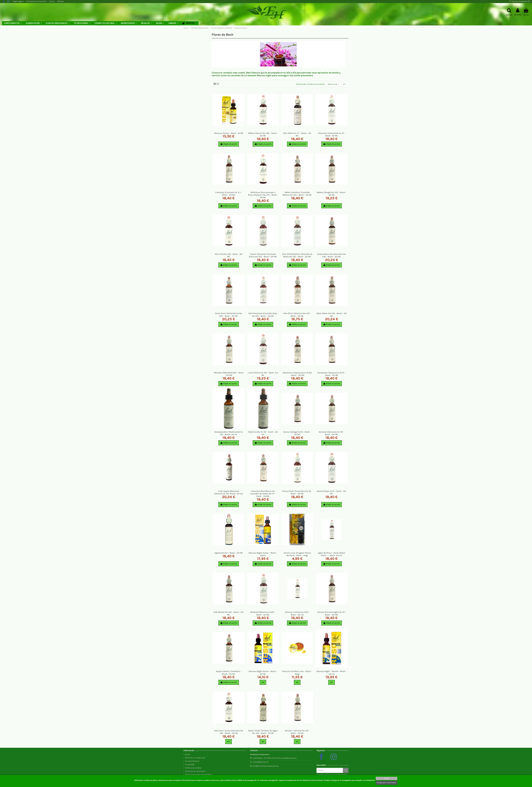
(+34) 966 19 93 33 (261, 762)
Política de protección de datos (199, 775)
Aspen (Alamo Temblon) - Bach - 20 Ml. (229, 673)
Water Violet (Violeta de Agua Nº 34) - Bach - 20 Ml (263, 732)
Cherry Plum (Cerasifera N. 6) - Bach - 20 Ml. (297, 492)
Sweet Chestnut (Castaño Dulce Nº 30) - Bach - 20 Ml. (263, 255)
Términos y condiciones (195, 758)
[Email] (330, 770)
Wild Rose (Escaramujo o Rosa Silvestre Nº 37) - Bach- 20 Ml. (263, 195)
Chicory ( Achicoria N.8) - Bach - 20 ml (297, 613)
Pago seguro (18, 1)
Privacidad (190, 764)
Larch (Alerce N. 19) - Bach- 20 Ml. (263, 374)
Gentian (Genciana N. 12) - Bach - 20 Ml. (332, 433)
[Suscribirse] (346, 770)
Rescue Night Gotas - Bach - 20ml (263, 554)
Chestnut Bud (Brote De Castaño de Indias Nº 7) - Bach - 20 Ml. (263, 494)
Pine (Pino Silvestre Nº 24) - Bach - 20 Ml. (297, 315)
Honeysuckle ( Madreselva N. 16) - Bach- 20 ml (229, 433)
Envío (52, 1)
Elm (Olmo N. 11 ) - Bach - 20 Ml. (297, 134)
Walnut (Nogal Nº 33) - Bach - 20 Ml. (332, 194)
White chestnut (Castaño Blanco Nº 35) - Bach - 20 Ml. (297, 194)
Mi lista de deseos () (520, 1)
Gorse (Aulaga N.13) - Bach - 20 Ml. (297, 433)
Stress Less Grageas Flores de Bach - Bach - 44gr (297, 554)
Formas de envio (192, 761)
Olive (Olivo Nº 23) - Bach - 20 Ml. (332, 315)
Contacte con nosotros (37, 1)
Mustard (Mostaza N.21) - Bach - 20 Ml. (263, 613)
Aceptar (386, 778)
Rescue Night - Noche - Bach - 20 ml (332, 673)
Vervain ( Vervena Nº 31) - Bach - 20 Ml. (297, 732)
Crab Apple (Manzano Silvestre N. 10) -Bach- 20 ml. (229, 492)
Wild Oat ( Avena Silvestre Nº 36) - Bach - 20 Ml (229, 732)
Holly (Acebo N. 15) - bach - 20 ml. (263, 433)
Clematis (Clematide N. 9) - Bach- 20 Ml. (332, 134)
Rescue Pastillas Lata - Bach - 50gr (297, 673)
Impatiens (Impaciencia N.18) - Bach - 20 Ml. (297, 374)
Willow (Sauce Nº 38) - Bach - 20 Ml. (263, 134)
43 (345, 84)
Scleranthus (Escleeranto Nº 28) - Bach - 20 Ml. (332, 255)
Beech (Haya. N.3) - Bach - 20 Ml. (332, 492)
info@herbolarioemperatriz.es (266, 766)
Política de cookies (193, 768)
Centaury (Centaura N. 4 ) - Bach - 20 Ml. (229, 194)
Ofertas (61, 1)
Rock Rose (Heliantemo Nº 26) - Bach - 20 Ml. (229, 315)
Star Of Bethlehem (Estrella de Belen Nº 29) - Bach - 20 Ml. (297, 255)
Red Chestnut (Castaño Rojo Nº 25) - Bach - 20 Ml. (263, 315)
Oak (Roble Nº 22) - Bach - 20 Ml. (229, 613)
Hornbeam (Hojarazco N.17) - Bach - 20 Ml (332, 374)
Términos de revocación (195, 771)
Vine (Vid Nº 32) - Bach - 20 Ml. (229, 255)
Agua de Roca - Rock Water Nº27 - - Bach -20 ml (332, 554)
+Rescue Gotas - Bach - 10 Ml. (229, 133)
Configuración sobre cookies (386, 783)
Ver (263, 682)
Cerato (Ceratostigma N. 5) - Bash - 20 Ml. (332, 613)
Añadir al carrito (229, 144)
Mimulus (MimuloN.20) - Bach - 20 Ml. (229, 374)
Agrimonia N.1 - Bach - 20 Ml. (229, 553)
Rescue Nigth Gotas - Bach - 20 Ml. (263, 673)
